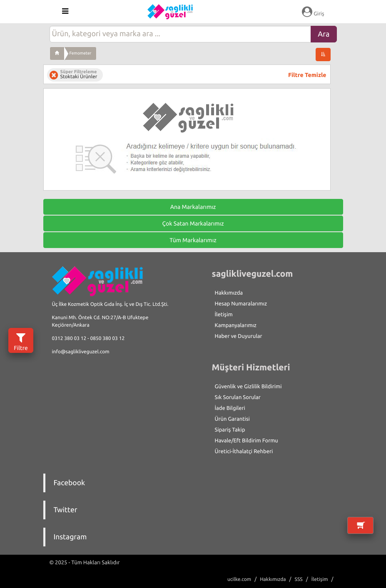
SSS (299, 579)
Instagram (70, 537)
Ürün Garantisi (232, 419)
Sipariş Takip (230, 430)
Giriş (313, 12)
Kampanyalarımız (236, 325)
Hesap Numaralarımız (241, 304)
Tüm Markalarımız (193, 240)
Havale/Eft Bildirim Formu (247, 441)
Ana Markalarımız (193, 207)
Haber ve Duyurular (239, 336)
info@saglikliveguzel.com (81, 352)
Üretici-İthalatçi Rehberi (244, 452)
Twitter (66, 510)
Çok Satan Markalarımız (193, 223)
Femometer (81, 53)
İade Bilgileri (230, 408)
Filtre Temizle (307, 75)
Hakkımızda (229, 293)
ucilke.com (239, 579)
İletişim (224, 315)
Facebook (70, 483)
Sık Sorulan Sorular (238, 397)
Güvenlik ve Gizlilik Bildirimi (248, 387)
